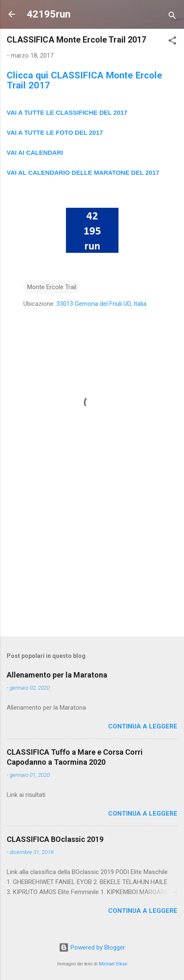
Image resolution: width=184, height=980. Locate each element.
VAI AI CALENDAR (34, 152)
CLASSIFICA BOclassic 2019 (55, 839)
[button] (172, 42)
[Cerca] (172, 17)
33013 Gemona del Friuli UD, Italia (101, 304)
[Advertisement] (92, 565)
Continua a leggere (143, 726)
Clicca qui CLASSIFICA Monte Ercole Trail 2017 (84, 80)
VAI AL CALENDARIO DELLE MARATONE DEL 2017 (83, 173)
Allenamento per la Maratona (57, 675)
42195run (49, 14)
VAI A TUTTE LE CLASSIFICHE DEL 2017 (67, 112)
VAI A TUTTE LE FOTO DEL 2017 (55, 132)
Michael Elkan (113, 964)
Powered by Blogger (92, 947)
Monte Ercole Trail (52, 287)
